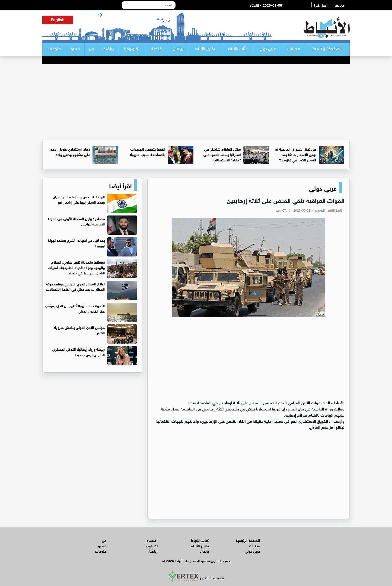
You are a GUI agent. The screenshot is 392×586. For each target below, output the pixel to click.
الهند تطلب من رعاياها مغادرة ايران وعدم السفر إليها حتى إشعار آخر (79, 199)
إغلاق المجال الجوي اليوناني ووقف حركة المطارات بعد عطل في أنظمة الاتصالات (75, 286)
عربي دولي (268, 50)
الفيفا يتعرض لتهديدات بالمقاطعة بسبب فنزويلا (147, 151)
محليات (293, 50)
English (58, 20)
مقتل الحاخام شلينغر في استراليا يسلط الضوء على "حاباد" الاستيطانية (222, 154)
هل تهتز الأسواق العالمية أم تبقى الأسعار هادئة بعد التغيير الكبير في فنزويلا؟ (295, 154)
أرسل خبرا (321, 5)
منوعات (54, 50)
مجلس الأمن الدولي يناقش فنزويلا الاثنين (79, 330)
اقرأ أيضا (120, 185)
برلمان (178, 50)
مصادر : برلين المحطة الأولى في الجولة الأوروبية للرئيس (76, 221)
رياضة (108, 50)
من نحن (339, 5)
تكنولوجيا (132, 50)
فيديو (75, 50)
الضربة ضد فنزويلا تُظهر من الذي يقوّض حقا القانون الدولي (75, 308)
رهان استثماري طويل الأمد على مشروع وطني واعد (70, 151)
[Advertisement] (196, 102)
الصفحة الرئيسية (327, 50)
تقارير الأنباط (205, 50)
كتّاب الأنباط (237, 50)
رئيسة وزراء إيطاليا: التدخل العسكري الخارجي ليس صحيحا (79, 352)
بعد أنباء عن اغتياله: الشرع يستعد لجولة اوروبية (76, 243)
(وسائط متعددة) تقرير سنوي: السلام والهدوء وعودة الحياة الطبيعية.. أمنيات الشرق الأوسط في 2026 (76, 267)
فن (91, 50)
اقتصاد (156, 50)
